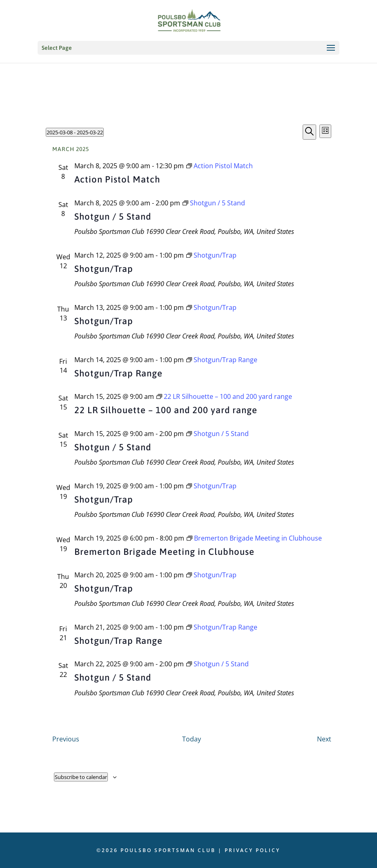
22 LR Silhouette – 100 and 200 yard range (166, 410)
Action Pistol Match (117, 179)
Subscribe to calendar (81, 777)
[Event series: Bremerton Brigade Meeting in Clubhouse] (254, 538)
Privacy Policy (252, 850)
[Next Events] (324, 739)
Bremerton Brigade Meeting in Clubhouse (164, 552)
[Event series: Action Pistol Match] (220, 166)
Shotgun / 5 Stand (113, 216)
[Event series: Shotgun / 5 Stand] (214, 203)
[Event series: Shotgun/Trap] (211, 255)
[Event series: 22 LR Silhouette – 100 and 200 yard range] (224, 396)
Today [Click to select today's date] (192, 739)
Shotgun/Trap (104, 269)
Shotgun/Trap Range (118, 373)
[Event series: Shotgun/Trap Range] (222, 360)
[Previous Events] (66, 739)
